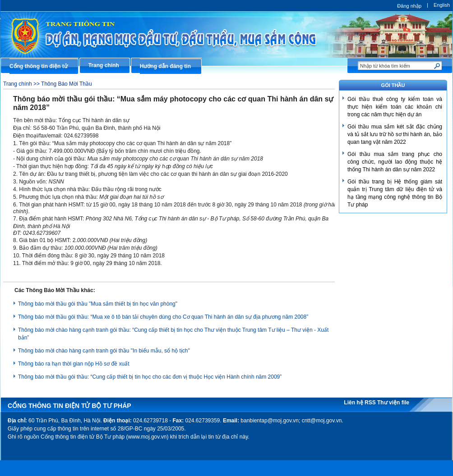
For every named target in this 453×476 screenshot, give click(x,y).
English (442, 5)
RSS (371, 403)
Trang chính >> (22, 84)
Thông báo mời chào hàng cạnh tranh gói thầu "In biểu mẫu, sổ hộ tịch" (104, 351)
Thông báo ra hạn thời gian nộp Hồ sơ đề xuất (74, 364)
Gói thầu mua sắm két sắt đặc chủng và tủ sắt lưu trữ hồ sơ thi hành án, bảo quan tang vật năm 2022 (395, 134)
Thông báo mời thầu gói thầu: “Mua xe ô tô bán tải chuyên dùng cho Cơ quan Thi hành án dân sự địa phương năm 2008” (163, 317)
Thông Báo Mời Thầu (67, 84)
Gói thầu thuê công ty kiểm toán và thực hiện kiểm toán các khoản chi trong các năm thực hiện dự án (395, 107)
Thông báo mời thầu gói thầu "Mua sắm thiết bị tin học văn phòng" (98, 304)
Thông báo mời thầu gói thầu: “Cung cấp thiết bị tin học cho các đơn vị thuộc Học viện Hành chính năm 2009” (150, 377)
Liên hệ (354, 403)
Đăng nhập (409, 6)
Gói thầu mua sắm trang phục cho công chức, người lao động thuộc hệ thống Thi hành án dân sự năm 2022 (395, 162)
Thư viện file (393, 403)
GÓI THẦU (393, 85)
